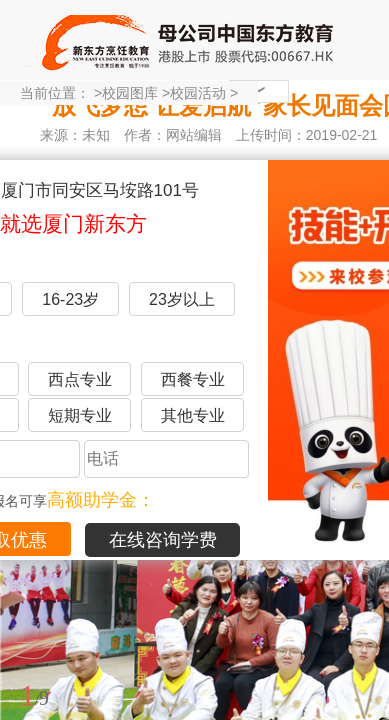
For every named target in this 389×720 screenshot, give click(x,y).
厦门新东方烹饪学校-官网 (190, 40)
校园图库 (130, 93)
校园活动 (198, 93)
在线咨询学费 (163, 540)
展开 (362, 603)
